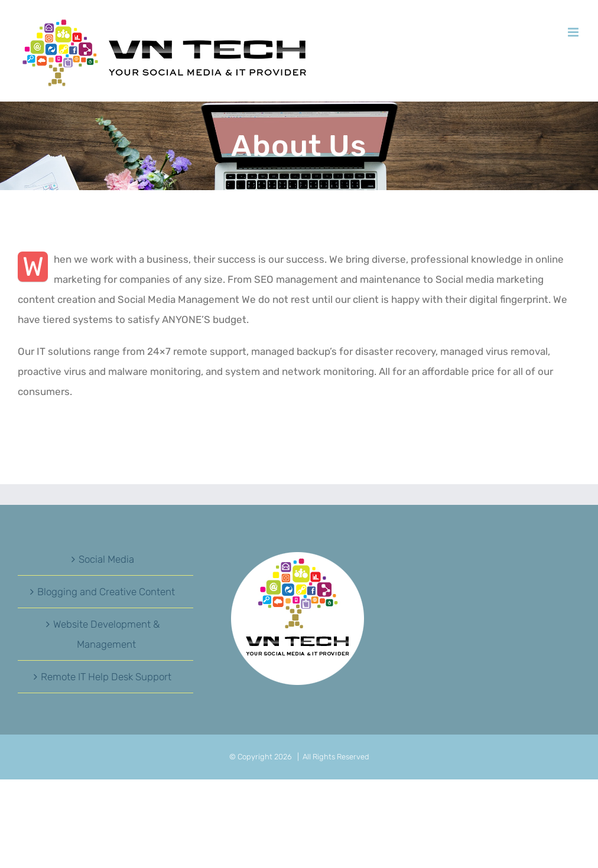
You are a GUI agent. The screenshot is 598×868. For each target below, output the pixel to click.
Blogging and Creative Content (106, 592)
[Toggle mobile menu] (574, 32)
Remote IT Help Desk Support (106, 677)
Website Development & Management (106, 634)
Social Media (106, 559)
